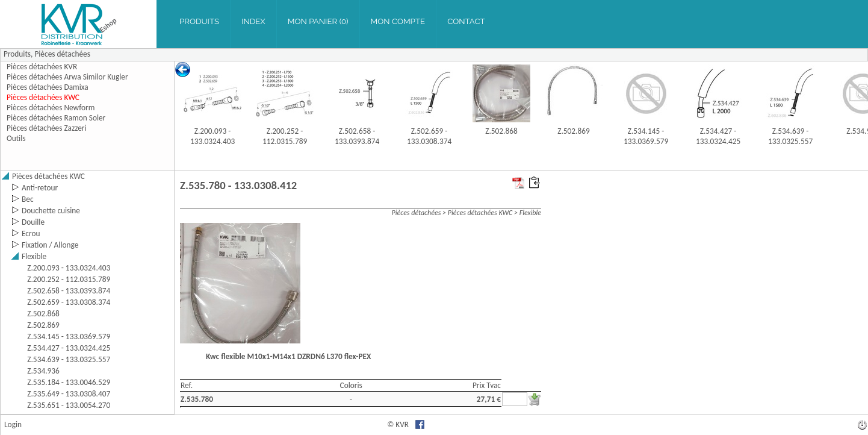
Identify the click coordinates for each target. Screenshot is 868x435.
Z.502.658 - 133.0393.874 (357, 136)
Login (13, 424)
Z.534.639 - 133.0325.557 (790, 136)
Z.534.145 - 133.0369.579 (646, 136)
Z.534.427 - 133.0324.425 (718, 136)
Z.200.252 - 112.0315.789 (285, 136)
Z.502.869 (574, 131)
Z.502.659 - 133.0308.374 (429, 136)
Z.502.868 (501, 131)
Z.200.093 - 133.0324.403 (212, 136)
